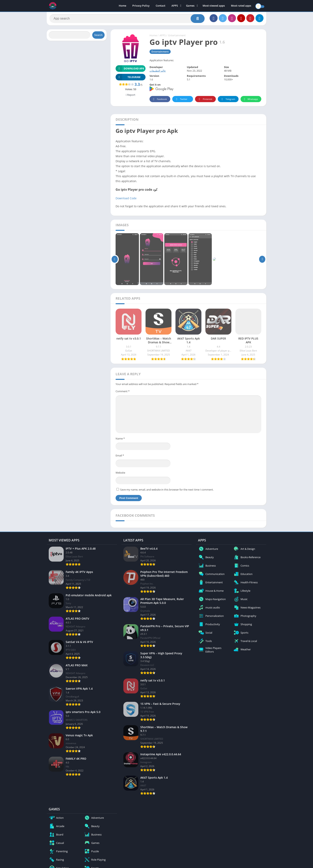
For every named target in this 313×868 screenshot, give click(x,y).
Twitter (181, 101)
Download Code (126, 200)
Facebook (159, 101)
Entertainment (177, 37)
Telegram (228, 101)
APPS (175, 6)
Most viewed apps (214, 6)
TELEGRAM (128, 79)
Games (190, 6)
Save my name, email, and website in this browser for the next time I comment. (167, 491)
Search (98, 36)
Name (120, 440)
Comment (123, 393)
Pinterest (205, 101)
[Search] (127, 19)
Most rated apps (241, 6)
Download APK (130, 70)
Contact (160, 6)
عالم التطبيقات (158, 72)
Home (122, 6)
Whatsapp (250, 101)
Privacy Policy (141, 6)
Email (120, 457)
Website (120, 474)
